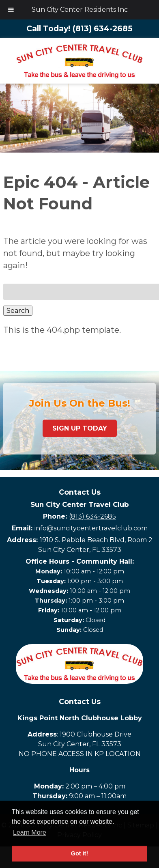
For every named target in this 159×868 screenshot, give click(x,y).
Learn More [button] (30, 832)
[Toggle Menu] (11, 10)
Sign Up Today (80, 428)
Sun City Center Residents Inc (80, 10)
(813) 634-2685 (92, 516)
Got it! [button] (79, 853)
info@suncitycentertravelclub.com (91, 528)
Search (18, 311)
